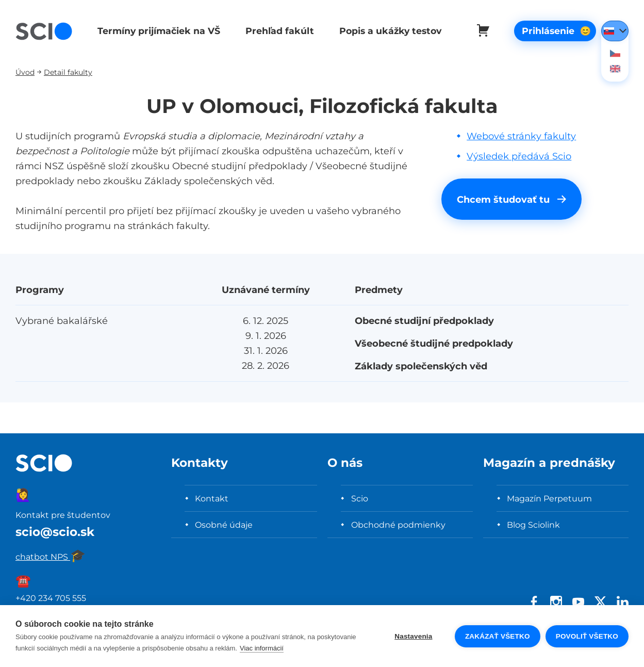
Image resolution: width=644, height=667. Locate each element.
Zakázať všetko (498, 636)
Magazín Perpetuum (549, 498)
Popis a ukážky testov (387, 31)
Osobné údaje (224, 525)
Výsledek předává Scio (519, 156)
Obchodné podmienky (398, 525)
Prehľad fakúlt (277, 31)
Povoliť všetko (587, 636)
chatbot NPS (51, 557)
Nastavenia (413, 636)
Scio (360, 498)
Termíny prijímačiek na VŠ (158, 31)
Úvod (25, 72)
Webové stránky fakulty (521, 136)
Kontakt (212, 498)
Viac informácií (262, 648)
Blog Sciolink (533, 525)
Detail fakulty (68, 72)
